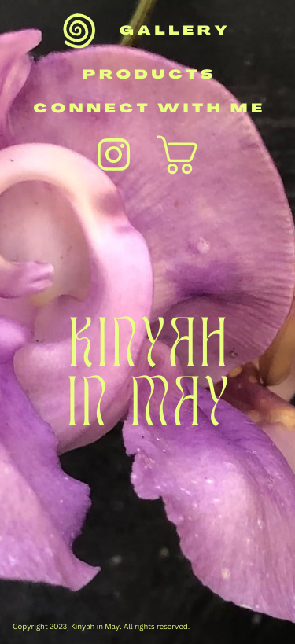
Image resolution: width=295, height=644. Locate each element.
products (149, 75)
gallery (175, 31)
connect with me (149, 109)
